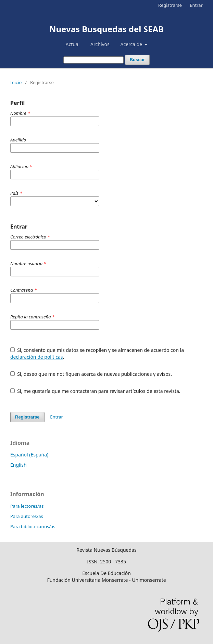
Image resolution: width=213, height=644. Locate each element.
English (18, 465)
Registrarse (170, 5)
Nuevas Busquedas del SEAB (106, 29)
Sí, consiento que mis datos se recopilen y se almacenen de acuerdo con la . (97, 353)
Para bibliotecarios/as (33, 526)
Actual (73, 44)
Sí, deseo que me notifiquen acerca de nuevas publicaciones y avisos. (91, 374)
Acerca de (132, 44)
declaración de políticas (37, 357)
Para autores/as (27, 516)
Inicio (16, 82)
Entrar (196, 5)
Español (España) (29, 455)
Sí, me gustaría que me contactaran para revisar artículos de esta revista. (95, 391)
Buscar (137, 60)
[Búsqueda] (93, 60)
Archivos (100, 44)
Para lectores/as (27, 506)
